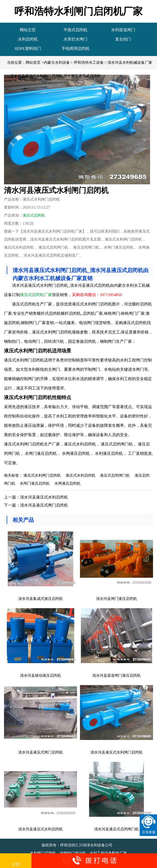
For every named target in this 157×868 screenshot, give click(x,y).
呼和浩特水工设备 (89, 63)
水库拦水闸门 (75, 39)
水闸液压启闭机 (67, 483)
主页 (16, 861)
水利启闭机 (28, 39)
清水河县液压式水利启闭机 (44, 497)
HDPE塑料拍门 (28, 49)
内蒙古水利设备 (57, 63)
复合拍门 (123, 39)
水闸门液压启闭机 (35, 483)
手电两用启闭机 (76, 49)
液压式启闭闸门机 (115, 475)
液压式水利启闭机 (80, 475)
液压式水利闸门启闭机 (42, 475)
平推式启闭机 (75, 30)
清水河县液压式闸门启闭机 (44, 505)
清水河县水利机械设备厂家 (130, 63)
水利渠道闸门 (123, 30)
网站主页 (28, 30)
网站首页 (33, 63)
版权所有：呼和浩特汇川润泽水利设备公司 (78, 845)
